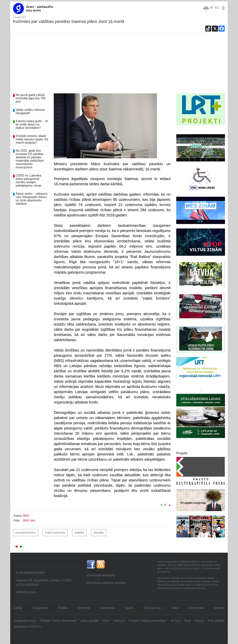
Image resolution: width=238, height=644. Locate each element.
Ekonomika (196, 608)
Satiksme (119, 621)
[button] (222, 8)
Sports (129, 608)
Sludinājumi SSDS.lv (27, 627)
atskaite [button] (98, 533)
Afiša (106, 621)
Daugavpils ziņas (25, 621)
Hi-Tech (176, 621)
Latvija (18, 608)
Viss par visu (152, 608)
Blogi (188, 621)
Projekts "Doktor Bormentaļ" (58, 621)
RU (217, 8)
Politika (63, 608)
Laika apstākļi (90, 621)
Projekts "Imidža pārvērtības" (148, 621)
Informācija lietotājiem (101, 575)
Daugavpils (40, 608)
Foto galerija (216, 621)
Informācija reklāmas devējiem (107, 583)
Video (175, 608)
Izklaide (219, 608)
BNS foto (29, 520)
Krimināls (84, 608)
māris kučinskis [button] (55, 533)
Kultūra (199, 621)
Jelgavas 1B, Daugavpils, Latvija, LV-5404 (44, 580)
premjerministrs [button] (26, 533)
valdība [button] (79, 533)
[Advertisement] (119, 66)
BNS (26, 516)
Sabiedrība (107, 608)
